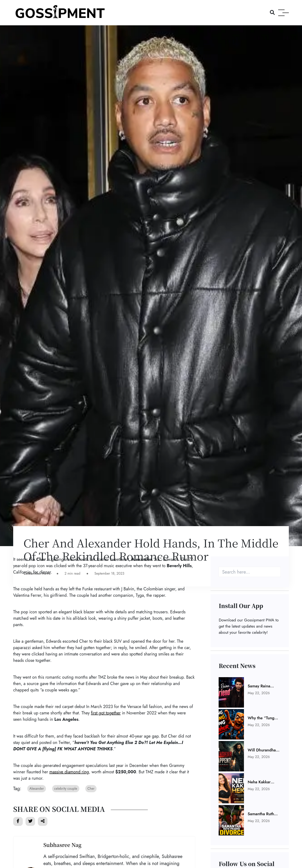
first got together (106, 713)
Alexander (37, 789)
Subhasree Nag (62, 845)
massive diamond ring (69, 772)
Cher (91, 789)
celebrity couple (66, 789)
